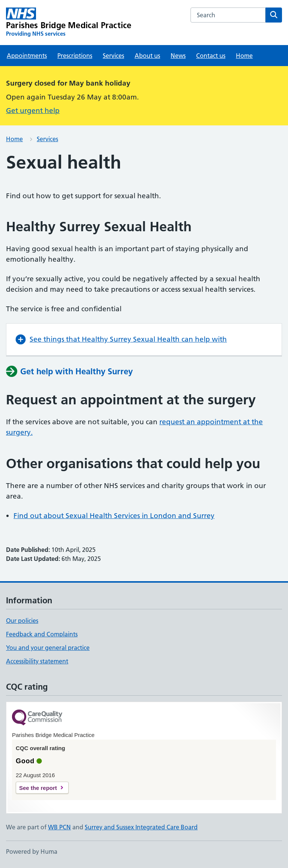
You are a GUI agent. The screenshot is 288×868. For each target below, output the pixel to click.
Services (113, 56)
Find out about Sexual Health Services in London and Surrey (114, 516)
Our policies (22, 621)
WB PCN (59, 827)
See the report (38, 788)
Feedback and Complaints (42, 634)
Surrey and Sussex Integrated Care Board (141, 827)
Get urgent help (33, 111)
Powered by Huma (32, 851)
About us (147, 56)
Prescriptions (75, 56)
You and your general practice (48, 648)
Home (244, 56)
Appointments (27, 56)
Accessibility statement (37, 661)
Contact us (211, 56)
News (178, 56)
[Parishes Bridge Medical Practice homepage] (69, 23)
